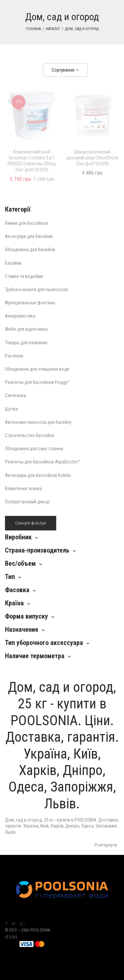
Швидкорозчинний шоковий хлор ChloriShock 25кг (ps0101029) (92, 158)
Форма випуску (26, 616)
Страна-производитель (37, 550)
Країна (14, 603)
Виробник (18, 537)
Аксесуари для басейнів (29, 236)
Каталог (53, 29)
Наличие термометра (35, 656)
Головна (33, 29)
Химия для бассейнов (26, 223)
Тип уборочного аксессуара (44, 643)
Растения (14, 356)
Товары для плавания (26, 343)
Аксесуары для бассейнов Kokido (38, 475)
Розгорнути (106, 845)
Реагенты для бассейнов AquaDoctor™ (43, 462)
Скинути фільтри (31, 523)
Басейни (13, 263)
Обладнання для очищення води (37, 369)
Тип (10, 577)
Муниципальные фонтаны (30, 303)
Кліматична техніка (23, 489)
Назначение (22, 629)
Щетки (11, 409)
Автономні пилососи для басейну (38, 422)
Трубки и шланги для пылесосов (36, 289)
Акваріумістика (20, 316)
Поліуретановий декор (27, 502)
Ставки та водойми (24, 276)
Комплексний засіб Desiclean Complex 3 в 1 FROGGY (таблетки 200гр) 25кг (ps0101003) (32, 161)
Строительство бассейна (30, 435)
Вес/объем (20, 563)
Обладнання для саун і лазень (34, 449)
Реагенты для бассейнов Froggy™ (38, 382)
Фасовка (17, 590)
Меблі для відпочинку (26, 329)
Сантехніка (16, 395)
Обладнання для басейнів (30, 250)
